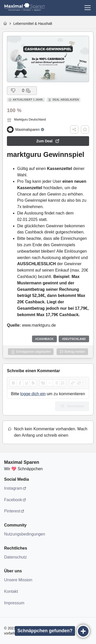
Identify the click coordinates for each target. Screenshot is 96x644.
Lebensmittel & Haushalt (33, 24)
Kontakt (11, 591)
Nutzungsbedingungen (25, 534)
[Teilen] (74, 130)
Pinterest (12, 511)
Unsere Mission (18, 580)
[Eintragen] (83, 631)
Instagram (13, 488)
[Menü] (88, 8)
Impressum (14, 603)
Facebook (13, 500)
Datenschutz (15, 557)
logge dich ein (33, 394)
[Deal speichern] (85, 130)
